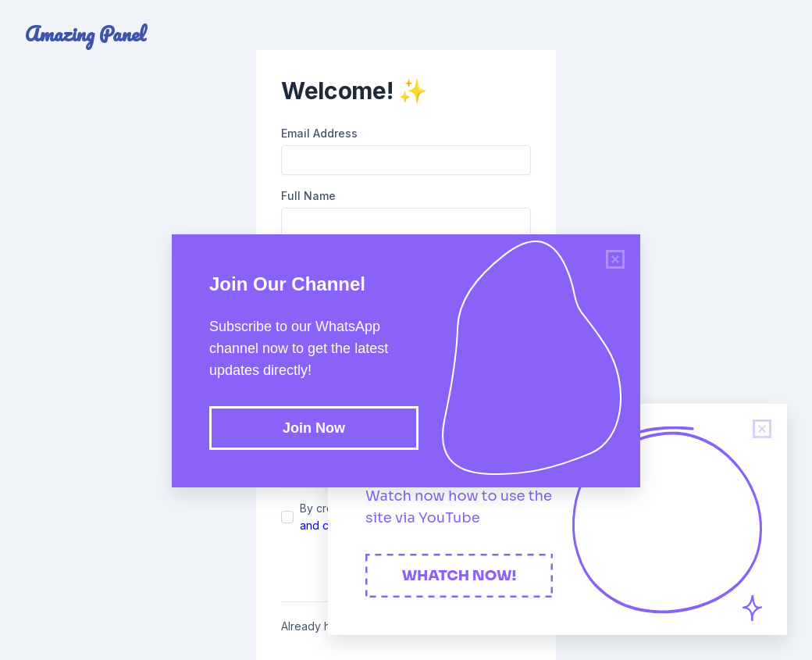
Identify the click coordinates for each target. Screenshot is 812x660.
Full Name (308, 196)
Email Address (319, 133)
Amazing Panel (85, 34)
